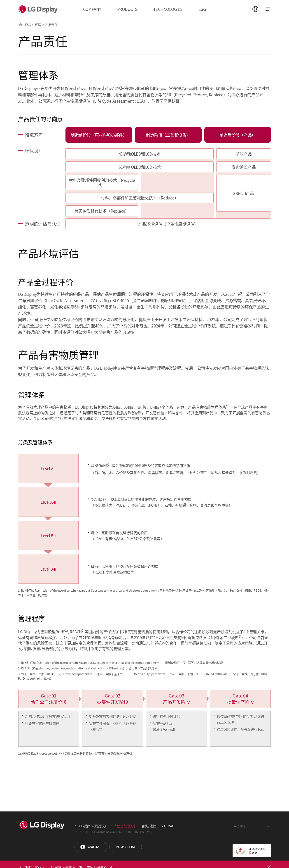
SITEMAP (167, 826)
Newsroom (126, 847)
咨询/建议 (149, 826)
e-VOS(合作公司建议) (90, 826)
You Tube (91, 847)
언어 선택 (255, 9)
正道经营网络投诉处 (252, 851)
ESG (202, 9)
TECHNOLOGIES (168, 9)
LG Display (39, 9)
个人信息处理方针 (124, 826)
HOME (21, 25)
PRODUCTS (127, 9)
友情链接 (239, 826)
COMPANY (92, 9)
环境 (38, 25)
